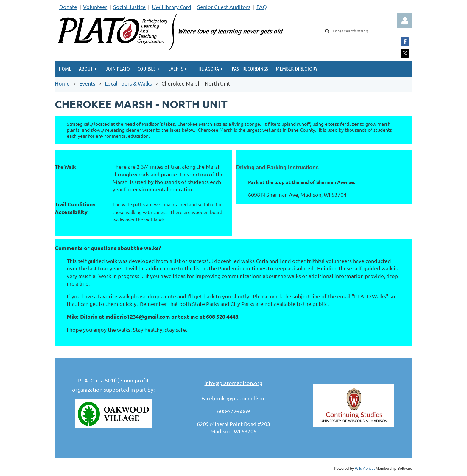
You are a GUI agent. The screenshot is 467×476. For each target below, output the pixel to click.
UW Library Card (172, 7)
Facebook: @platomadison (233, 398)
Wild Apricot (365, 469)
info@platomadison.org (233, 383)
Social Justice (129, 7)
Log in (405, 21)
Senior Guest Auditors (224, 7)
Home (62, 83)
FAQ (262, 7)
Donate (68, 7)
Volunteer (95, 7)
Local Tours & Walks (128, 83)
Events (87, 83)
